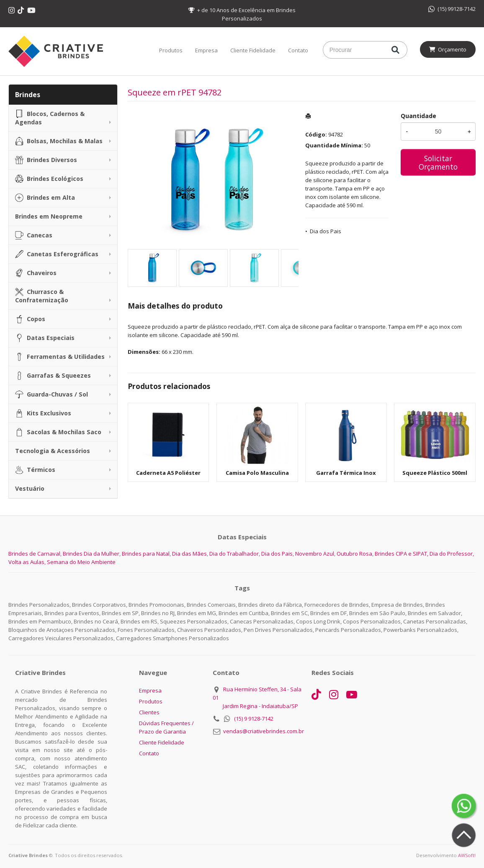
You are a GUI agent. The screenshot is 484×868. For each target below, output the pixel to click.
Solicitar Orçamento (438, 162)
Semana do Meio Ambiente (81, 562)
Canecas (34, 235)
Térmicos (35, 470)
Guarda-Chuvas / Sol (51, 394)
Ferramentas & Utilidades (60, 357)
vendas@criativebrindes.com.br (264, 731)
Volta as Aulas (26, 562)
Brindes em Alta (45, 198)
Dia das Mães (189, 554)
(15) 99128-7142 (452, 9)
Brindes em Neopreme (49, 216)
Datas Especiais (45, 338)
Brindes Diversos (46, 160)
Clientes (149, 712)
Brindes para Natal (146, 554)
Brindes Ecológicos (49, 179)
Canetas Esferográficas (57, 254)
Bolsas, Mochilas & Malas (59, 141)
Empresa (206, 50)
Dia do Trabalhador (234, 554)
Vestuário (30, 488)
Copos (30, 319)
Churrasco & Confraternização (42, 296)
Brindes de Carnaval (34, 554)
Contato (298, 50)
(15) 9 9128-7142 (254, 719)
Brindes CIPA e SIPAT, (402, 554)
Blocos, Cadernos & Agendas (50, 118)
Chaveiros (36, 273)
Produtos (171, 50)
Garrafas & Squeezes (53, 376)
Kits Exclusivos (43, 413)
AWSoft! (467, 855)
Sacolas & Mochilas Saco (58, 432)
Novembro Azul (315, 554)
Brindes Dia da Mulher (91, 554)
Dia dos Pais (326, 231)
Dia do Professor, (452, 554)
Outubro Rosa (354, 554)
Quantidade (418, 116)
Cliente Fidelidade (253, 50)
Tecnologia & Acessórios (53, 451)
